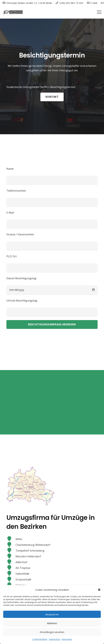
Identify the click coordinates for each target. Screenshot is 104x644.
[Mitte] (11, 539)
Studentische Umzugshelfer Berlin (27, 87)
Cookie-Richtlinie (40, 639)
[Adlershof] (11, 562)
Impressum (67, 639)
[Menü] (99, 12)
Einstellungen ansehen (52, 632)
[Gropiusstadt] (11, 579)
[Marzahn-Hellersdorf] (11, 556)
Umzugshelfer (71, 66)
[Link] (13, 12)
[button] (99, 590)
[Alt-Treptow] (11, 568)
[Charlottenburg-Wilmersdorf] (11, 545)
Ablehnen (52, 623)
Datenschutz (54, 639)
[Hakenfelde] (11, 574)
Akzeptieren (52, 614)
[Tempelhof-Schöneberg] (11, 551)
